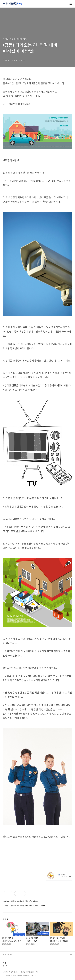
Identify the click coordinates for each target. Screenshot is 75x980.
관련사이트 (7, 954)
